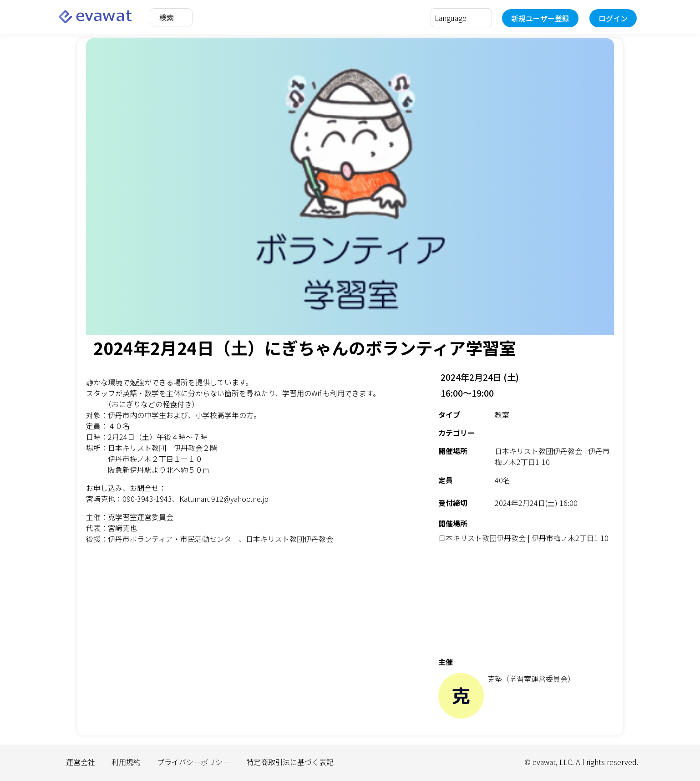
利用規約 (126, 762)
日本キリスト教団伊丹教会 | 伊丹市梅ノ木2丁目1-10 (523, 538)
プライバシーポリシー (193, 762)
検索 (167, 17)
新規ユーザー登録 (540, 18)
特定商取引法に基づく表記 (290, 762)
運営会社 (81, 762)
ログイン (613, 18)
